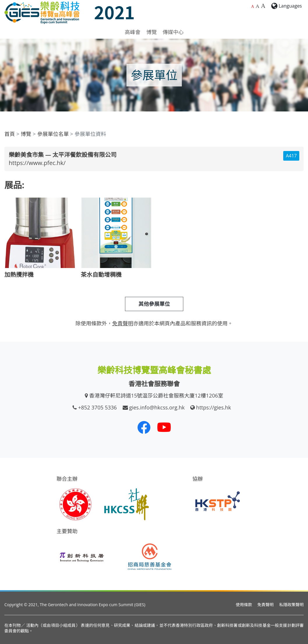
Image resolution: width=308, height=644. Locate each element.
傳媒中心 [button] (173, 32)
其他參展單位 (154, 304)
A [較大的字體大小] (257, 6)
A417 (291, 156)
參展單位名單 (53, 134)
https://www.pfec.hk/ (37, 163)
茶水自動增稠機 (101, 275)
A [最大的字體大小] (263, 6)
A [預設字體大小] (253, 7)
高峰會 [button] (133, 32)
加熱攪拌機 (19, 275)
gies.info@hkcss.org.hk (157, 407)
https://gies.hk (214, 407)
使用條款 (244, 605)
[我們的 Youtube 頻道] (164, 427)
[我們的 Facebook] (144, 427)
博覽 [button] (152, 32)
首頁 (10, 134)
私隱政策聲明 (291, 605)
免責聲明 (265, 605)
